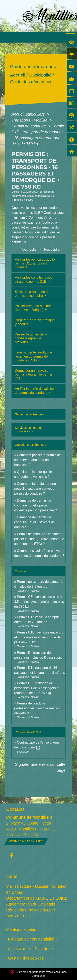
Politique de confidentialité (31, 939)
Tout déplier (55, 249)
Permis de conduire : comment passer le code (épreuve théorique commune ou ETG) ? (39, 539)
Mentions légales (21, 929)
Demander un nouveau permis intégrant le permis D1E (34, 374)
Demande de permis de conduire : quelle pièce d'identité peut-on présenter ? (36, 505)
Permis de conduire (29, 126)
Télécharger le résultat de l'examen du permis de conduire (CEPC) (33, 356)
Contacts (15, 809)
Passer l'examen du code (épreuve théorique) (33, 308)
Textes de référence (28, 414)
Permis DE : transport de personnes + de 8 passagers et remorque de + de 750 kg (37, 688)
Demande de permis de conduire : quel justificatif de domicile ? (34, 522)
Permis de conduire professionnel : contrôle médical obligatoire (37, 708)
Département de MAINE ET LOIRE (37, 898)
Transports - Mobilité (30, 120)
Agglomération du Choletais (31, 904)
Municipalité (40, 75)
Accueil (18, 75)
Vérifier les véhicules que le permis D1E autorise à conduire (35, 263)
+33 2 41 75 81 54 (22, 835)
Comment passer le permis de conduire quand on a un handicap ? (37, 460)
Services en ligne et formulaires (28, 429)
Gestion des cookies (26, 958)
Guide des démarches (31, 82)
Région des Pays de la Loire (31, 910)
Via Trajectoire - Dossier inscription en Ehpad (37, 889)
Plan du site (45, 949)
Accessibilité (19, 949)
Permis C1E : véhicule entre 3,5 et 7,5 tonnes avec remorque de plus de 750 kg (39, 637)
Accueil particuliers (29, 114)
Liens (12, 876)
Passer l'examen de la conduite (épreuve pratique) (31, 338)
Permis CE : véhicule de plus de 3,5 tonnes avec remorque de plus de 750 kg (39, 602)
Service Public (19, 916)
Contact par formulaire (26, 841)
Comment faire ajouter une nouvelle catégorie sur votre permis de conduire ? (35, 489)
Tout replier (32, 249)
